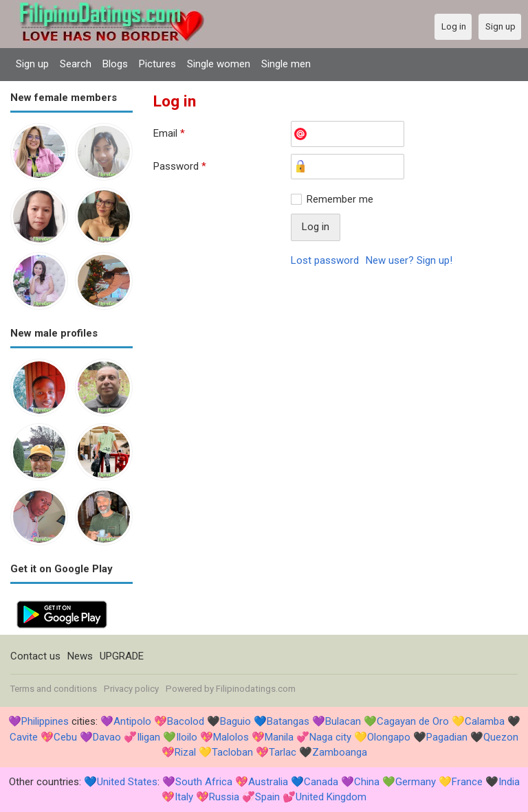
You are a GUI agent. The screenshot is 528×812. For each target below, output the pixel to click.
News (80, 656)
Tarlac (283, 752)
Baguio (235, 721)
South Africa (204, 782)
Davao (107, 737)
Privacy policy (131, 689)
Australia (268, 782)
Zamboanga (340, 752)
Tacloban (232, 752)
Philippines (45, 721)
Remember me (340, 199)
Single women (219, 64)
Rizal (185, 752)
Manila (279, 737)
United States (127, 782)
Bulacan (343, 721)
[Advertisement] (335, 380)
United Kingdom (331, 797)
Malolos (231, 737)
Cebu (65, 737)
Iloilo (187, 737)
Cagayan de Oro (413, 721)
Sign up (32, 64)
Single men (286, 64)
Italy (184, 797)
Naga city (330, 737)
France (467, 782)
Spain (267, 797)
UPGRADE (122, 656)
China (367, 782)
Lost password (325, 260)
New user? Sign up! (409, 260)
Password (180, 166)
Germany (416, 782)
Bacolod (186, 721)
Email (169, 133)
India (509, 782)
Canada (321, 782)
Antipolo (132, 721)
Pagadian (447, 737)
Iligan (148, 737)
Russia (224, 797)
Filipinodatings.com (256, 689)
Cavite (24, 737)
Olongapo (389, 737)
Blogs (115, 64)
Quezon (501, 737)
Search (76, 64)
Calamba (485, 721)
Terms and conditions (54, 689)
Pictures (157, 64)
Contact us (35, 656)
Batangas (288, 721)
